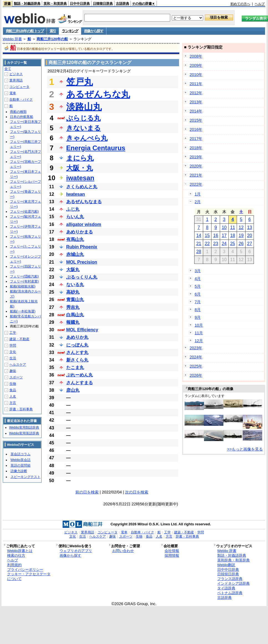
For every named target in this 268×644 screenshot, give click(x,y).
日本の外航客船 (22, 117)
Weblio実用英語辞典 (24, 433)
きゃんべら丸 (87, 138)
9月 (198, 317)
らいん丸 (75, 217)
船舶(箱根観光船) (23, 286)
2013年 (196, 102)
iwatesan (80, 178)
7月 (198, 302)
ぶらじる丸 (83, 118)
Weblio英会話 (21, 460)
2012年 (196, 93)
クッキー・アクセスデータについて (29, 576)
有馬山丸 (75, 239)
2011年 (196, 84)
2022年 (196, 184)
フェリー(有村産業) (24, 281)
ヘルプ (260, 4)
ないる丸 (75, 285)
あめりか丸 (77, 337)
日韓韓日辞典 (103, 4)
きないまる (84, 128)
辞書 (7, 4)
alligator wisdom (84, 224)
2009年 (196, 65)
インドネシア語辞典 (233, 583)
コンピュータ (19, 87)
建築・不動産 (19, 339)
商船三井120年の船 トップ (25, 31)
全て (8, 69)
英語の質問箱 (21, 465)
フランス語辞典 (230, 579)
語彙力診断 (19, 471)
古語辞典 (122, 4)
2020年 (196, 166)
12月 (199, 341)
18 (233, 236)
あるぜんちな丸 (98, 94)
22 (207, 244)
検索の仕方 (16, 555)
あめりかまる (80, 232)
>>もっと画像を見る (245, 449)
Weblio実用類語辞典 (24, 427)
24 (224, 244)
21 (199, 244)
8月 (198, 310)
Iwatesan (76, 194)
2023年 (196, 348)
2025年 (196, 366)
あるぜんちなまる (84, 202)
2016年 (196, 129)
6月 (198, 294)
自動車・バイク (21, 100)
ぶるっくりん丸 (82, 277)
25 (233, 244)
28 (199, 252)
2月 (198, 202)
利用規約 (14, 565)
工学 (13, 333)
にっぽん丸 (77, 345)
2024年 (196, 357)
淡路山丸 (84, 107)
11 (233, 227)
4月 (198, 279)
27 (250, 244)
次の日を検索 (137, 492)
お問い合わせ (123, 551)
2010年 (196, 75)
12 (241, 227)
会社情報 (172, 551)
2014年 (196, 111)
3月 (198, 271)
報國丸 (73, 322)
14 (199, 236)
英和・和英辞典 (55, 4)
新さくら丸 (77, 360)
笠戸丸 (80, 82)
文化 (13, 352)
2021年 (196, 175)
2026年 (196, 375)
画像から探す (94, 31)
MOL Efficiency (82, 330)
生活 (13, 358)
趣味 (13, 371)
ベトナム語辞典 (230, 593)
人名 (13, 396)
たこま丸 (75, 367)
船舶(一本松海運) (23, 311)
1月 (198, 194)
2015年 (196, 120)
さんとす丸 (77, 352)
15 (207, 236)
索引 (53, 31)
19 (241, 236)
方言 (13, 403)
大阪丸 (73, 270)
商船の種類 (18, 112)
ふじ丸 (73, 209)
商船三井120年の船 (52, 39)
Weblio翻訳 (226, 565)
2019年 (196, 157)
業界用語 (16, 80)
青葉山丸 (75, 300)
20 (250, 236)
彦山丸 (73, 390)
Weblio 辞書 (12, 39)
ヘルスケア (18, 365)
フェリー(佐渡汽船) (24, 212)
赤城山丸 (75, 254)
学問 (13, 345)
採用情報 (172, 555)
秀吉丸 (73, 307)
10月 (199, 325)
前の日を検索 (87, 492)
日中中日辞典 (80, 4)
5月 (198, 286)
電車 (13, 93)
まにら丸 (80, 158)
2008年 (196, 56)
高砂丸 (73, 292)
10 (224, 227)
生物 (13, 384)
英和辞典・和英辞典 (233, 560)
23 (216, 244)
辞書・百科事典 (21, 409)
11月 (199, 333)
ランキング (70, 31)
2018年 (196, 148)
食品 (13, 390)
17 (224, 236)
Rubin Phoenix (82, 247)
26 (241, 244)
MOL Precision (82, 262)
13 (250, 227)
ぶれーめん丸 (80, 375)
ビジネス (16, 74)
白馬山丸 (75, 315)
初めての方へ (240, 4)
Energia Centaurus (96, 148)
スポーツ (16, 377)
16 (216, 236)
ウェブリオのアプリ (76, 551)
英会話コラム (21, 454)
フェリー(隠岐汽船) (24, 276)
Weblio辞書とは (20, 551)
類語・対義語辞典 (27, 4)
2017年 (196, 139)
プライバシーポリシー (25, 570)
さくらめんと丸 (82, 187)
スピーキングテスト (25, 477)
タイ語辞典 (226, 588)
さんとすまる (80, 383)
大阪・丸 (80, 168)
